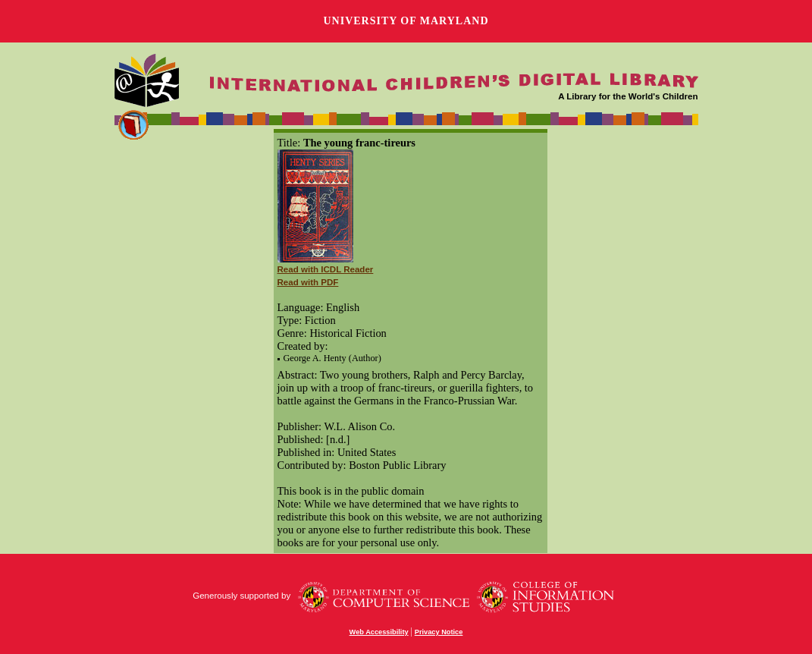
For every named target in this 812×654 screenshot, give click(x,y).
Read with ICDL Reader (326, 269)
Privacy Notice (439, 632)
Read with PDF (308, 282)
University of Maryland (406, 21)
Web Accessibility (379, 632)
